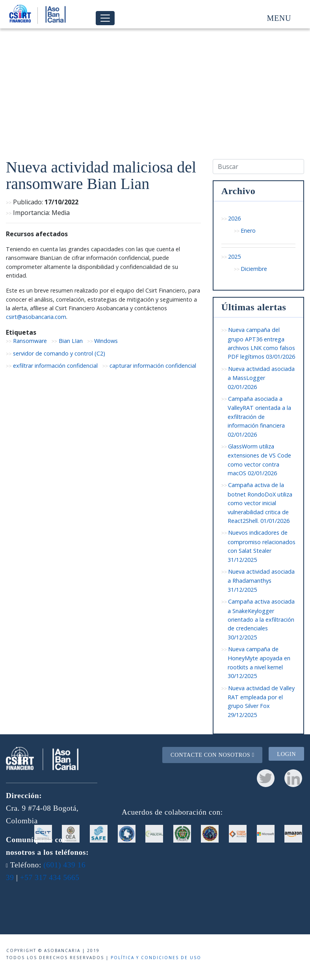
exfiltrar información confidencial (55, 366)
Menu (279, 18)
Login (286, 754)
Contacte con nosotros (213, 755)
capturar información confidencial (153, 366)
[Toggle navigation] (105, 18)
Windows (106, 341)
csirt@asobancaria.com (36, 317)
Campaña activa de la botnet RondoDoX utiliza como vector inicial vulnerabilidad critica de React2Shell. (260, 503)
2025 (234, 257)
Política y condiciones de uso (156, 958)
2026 (234, 218)
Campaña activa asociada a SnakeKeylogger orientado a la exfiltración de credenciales (261, 619)
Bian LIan (71, 341)
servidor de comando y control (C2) (59, 353)
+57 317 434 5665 (50, 877)
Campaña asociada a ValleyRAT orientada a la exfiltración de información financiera (259, 417)
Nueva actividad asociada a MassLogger (261, 378)
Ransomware (30, 341)
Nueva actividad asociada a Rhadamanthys (261, 581)
